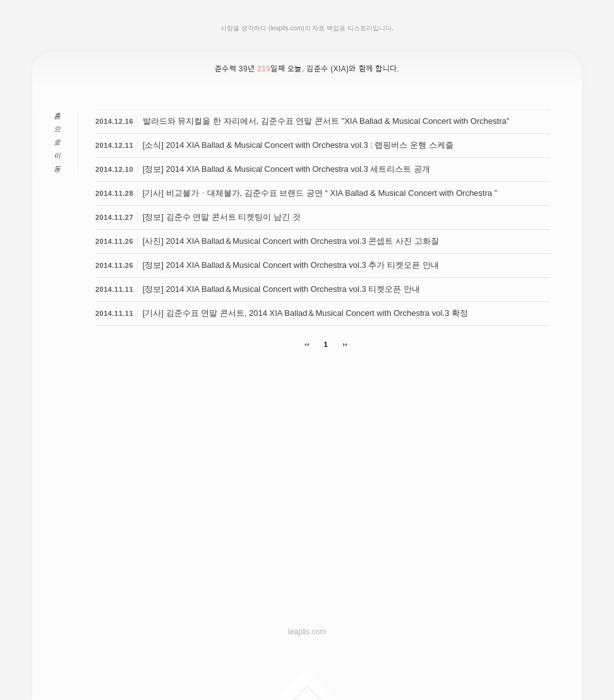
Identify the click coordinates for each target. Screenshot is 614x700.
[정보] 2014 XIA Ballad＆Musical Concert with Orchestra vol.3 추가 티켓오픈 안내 (291, 265)
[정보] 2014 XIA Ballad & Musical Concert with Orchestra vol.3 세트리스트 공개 (286, 169)
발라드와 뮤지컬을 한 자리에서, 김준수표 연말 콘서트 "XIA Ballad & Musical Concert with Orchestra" (326, 121)
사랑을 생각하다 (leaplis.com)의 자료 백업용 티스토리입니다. (307, 28)
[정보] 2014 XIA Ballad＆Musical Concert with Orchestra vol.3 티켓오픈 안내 (281, 289)
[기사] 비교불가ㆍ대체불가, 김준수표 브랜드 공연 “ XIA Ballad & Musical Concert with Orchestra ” (320, 193)
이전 (311, 345)
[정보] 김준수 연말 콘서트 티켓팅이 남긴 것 (222, 217)
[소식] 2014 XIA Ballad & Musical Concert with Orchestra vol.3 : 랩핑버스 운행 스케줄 (298, 145)
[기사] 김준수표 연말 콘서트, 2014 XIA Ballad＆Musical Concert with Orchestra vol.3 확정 (305, 313)
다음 (341, 345)
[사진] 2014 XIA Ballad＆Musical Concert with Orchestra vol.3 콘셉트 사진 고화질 (291, 241)
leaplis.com (307, 632)
